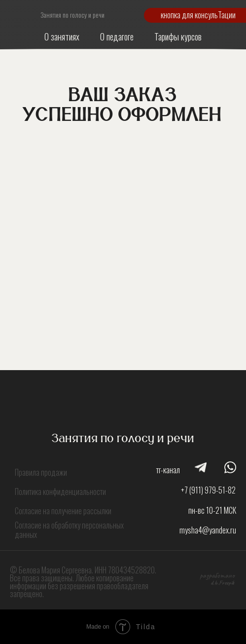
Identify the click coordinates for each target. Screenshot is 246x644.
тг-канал (168, 470)
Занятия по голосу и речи (72, 15)
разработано (217, 575)
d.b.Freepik (222, 583)
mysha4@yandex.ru (208, 530)
